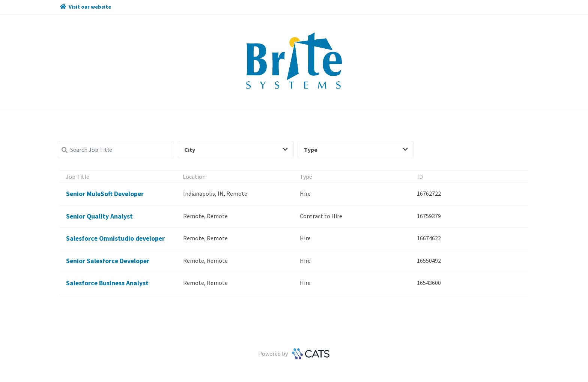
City (236, 150)
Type (356, 150)
